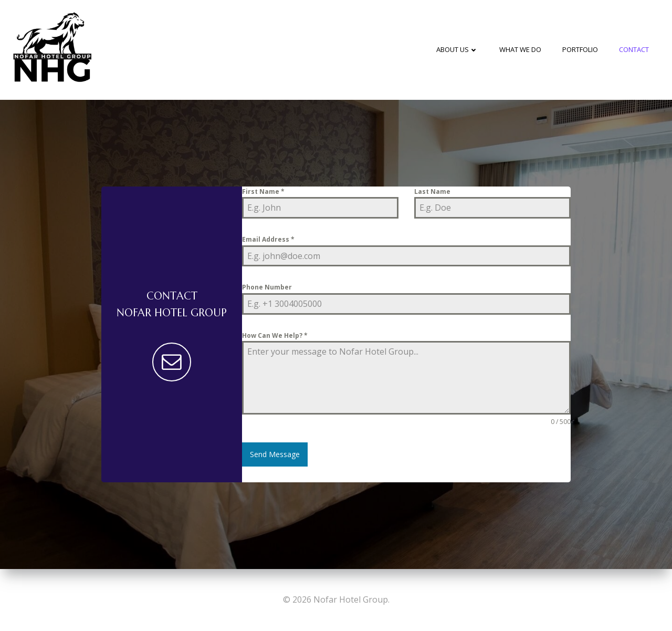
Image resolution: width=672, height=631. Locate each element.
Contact (634, 49)
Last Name (432, 192)
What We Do (520, 49)
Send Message (275, 454)
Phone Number (267, 287)
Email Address (268, 239)
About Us (457, 49)
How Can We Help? (275, 335)
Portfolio (580, 49)
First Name (263, 192)
